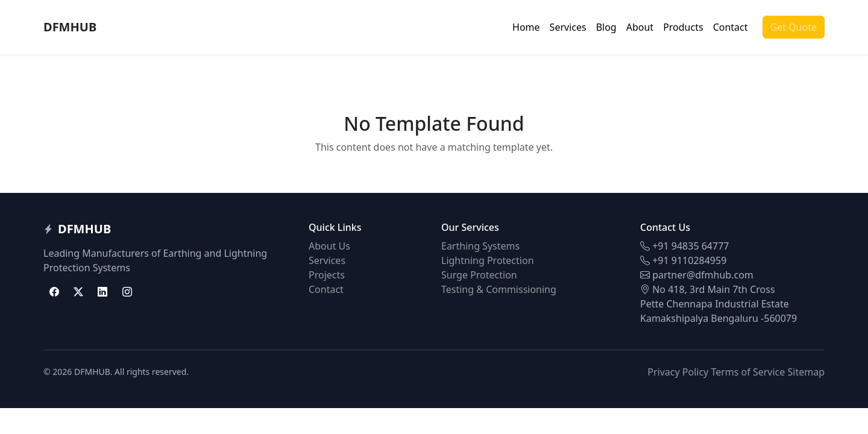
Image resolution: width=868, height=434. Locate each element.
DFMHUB (70, 27)
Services (568, 27)
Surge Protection (479, 275)
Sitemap (807, 372)
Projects (327, 275)
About (640, 27)
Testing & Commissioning (499, 289)
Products (683, 27)
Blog (606, 27)
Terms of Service (748, 372)
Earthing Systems (480, 246)
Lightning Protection (488, 260)
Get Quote (794, 27)
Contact (731, 27)
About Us (329, 246)
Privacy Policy (678, 372)
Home (526, 27)
